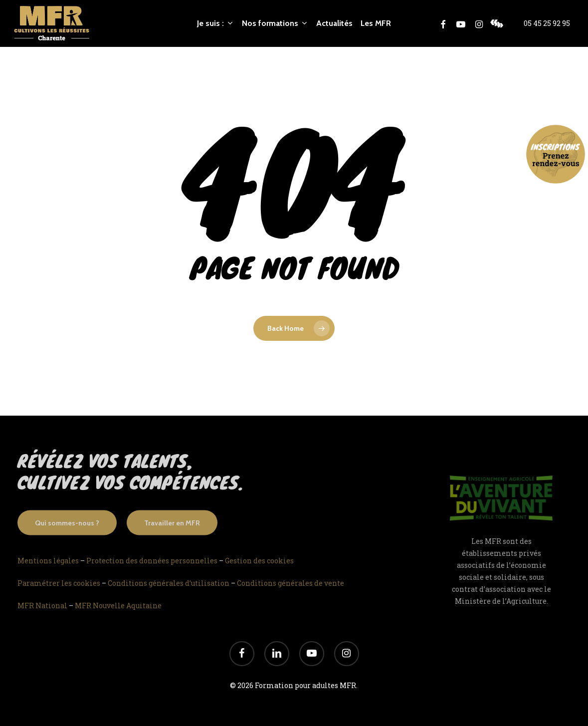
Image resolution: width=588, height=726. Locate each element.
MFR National (42, 618)
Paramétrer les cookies (59, 596)
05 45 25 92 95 (547, 23)
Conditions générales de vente (291, 596)
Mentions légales (48, 573)
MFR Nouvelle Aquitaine (118, 618)
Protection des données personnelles (152, 573)
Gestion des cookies (259, 573)
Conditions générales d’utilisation (169, 596)
